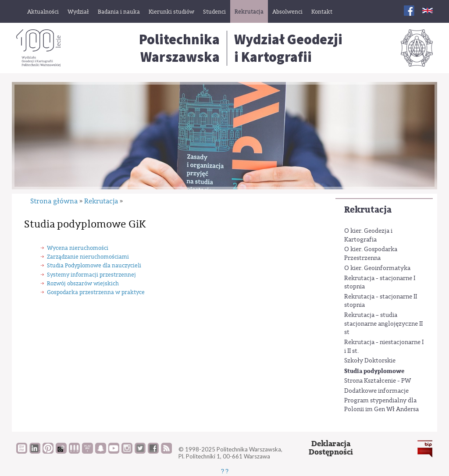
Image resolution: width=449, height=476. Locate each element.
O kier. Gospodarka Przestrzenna (371, 254)
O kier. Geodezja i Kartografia (368, 235)
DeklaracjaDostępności (331, 448)
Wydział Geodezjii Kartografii (288, 48)
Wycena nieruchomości (78, 248)
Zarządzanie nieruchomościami (88, 257)
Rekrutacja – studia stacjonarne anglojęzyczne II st (383, 324)
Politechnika (179, 48)
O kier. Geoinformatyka (377, 268)
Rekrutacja (368, 210)
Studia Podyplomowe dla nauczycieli (94, 265)
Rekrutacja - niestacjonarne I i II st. (384, 347)
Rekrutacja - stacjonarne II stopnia (381, 301)
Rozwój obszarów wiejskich (83, 283)
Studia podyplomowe (374, 371)
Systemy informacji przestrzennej (91, 275)
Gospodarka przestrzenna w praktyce (96, 292)
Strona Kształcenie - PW (378, 381)
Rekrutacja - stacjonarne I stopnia (380, 283)
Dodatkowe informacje (376, 391)
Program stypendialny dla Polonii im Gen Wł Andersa (381, 405)
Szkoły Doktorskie (370, 361)
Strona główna (54, 201)
